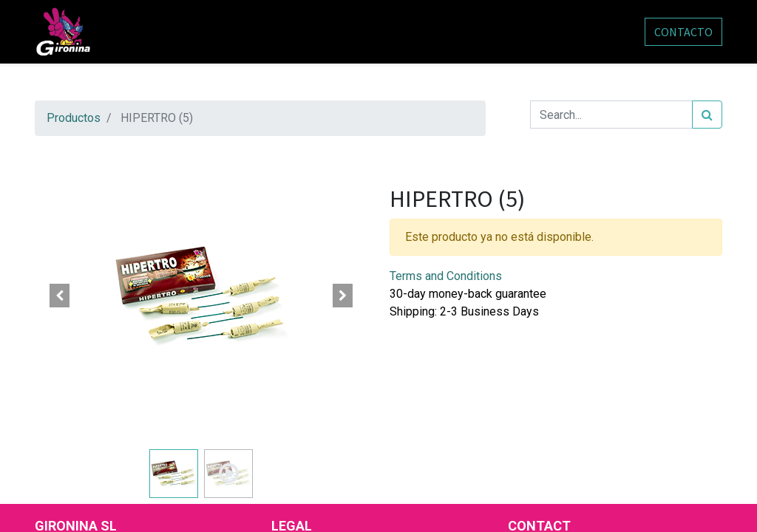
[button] (60, 296)
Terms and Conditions (446, 276)
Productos (74, 118)
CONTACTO (683, 32)
